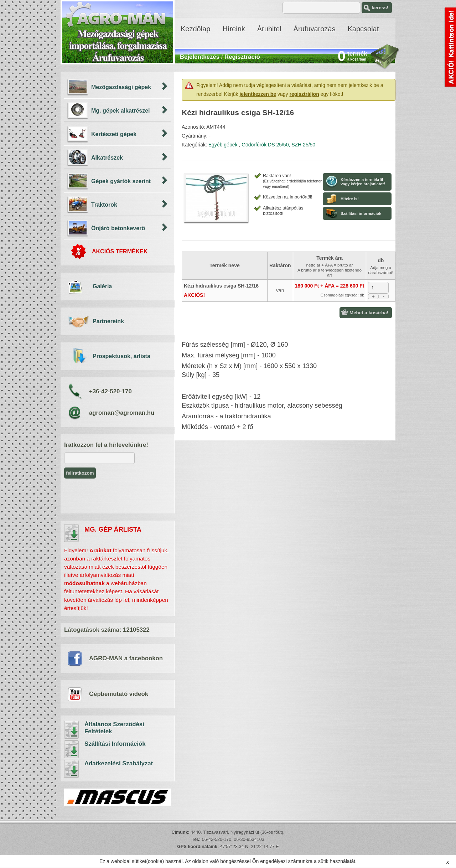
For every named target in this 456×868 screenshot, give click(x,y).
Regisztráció (242, 57)
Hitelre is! (350, 199)
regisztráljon (304, 94)
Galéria (102, 286)
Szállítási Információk (72, 749)
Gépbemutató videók (119, 694)
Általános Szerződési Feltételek (72, 730)
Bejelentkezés (200, 57)
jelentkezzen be (258, 94)
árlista (72, 533)
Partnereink (108, 321)
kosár (385, 57)
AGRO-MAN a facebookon (126, 658)
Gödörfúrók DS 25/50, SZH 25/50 (278, 145)
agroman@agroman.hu (122, 413)
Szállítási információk (361, 213)
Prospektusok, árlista (121, 356)
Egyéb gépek (223, 145)
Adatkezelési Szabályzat (72, 769)
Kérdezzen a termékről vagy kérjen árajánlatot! (363, 182)
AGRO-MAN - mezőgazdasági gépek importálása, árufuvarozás (118, 32)
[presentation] (118, 496)
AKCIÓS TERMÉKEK (120, 251)
